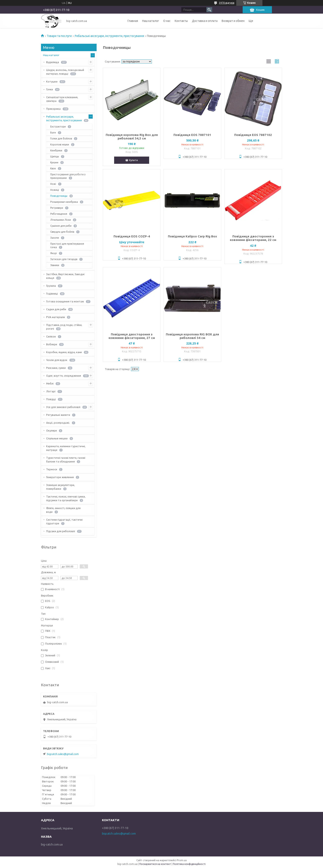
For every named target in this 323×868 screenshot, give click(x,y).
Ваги (53, 133)
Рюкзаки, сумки (56, 368)
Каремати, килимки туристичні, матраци (66, 448)
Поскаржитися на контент (155, 864)
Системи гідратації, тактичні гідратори (64, 521)
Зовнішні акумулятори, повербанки (60, 487)
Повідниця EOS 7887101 (192, 135)
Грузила (51, 286)
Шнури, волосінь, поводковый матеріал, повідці (65, 72)
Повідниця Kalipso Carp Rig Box (192, 236)
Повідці (51, 399)
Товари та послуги (59, 36)
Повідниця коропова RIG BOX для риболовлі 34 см (192, 336)
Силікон (51, 336)
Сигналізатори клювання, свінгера (62, 99)
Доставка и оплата (205, 21)
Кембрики (56, 150)
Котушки (52, 81)
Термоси (52, 469)
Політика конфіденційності (189, 864)
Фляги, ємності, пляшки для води (63, 510)
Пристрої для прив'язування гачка (67, 245)
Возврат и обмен (233, 21)
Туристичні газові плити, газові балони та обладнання (66, 460)
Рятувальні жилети (58, 415)
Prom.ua (182, 860)
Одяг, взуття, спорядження (64, 376)
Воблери (52, 344)
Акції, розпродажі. (58, 423)
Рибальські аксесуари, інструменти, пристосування (109, 36)
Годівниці (52, 294)
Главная (133, 21)
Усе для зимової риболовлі (63, 407)
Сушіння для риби (61, 226)
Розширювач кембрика (64, 202)
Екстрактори (58, 127)
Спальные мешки (57, 438)
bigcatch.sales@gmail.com (63, 754)
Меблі (50, 383)
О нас (167, 21)
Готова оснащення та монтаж (65, 301)
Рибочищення (59, 214)
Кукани (54, 162)
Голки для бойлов (61, 139)
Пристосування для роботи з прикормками (68, 176)
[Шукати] (209, 10)
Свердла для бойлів (62, 232)
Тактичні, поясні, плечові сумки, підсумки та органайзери (66, 498)
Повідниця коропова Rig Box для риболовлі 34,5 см (132, 137)
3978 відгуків (227, 3)
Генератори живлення (60, 477)
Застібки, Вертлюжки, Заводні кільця (65, 276)
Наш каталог (151, 21)
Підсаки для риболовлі (61, 531)
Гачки (50, 89)
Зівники (55, 265)
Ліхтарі (51, 391)
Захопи (55, 238)
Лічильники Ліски (61, 220)
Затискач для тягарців (64, 259)
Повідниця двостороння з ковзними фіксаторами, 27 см (132, 336)
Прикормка (53, 109)
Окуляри (51, 430)
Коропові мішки (60, 144)
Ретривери (57, 208)
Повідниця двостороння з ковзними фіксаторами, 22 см (253, 238)
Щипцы (55, 156)
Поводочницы (59, 196)
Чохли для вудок (57, 360)
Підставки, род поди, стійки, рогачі (64, 327)
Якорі (54, 253)
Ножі (53, 184)
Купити (133, 160)
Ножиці (55, 190)
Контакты (181, 21)
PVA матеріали (56, 317)
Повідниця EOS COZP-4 (132, 236)
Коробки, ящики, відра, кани (64, 352)
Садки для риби (56, 309)
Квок (53, 168)
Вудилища (53, 62)
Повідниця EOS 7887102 (253, 135)
